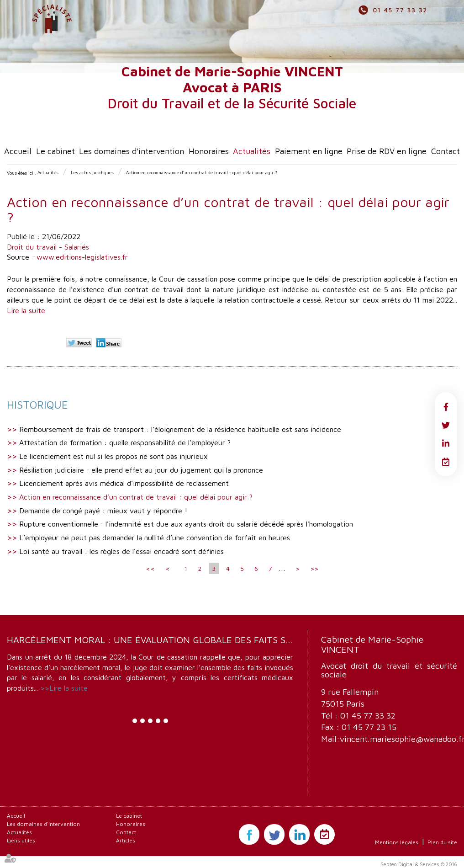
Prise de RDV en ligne (387, 151)
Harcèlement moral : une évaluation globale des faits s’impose (163, 640)
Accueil (18, 151)
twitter (446, 425)
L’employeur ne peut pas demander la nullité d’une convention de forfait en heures (155, 538)
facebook (446, 407)
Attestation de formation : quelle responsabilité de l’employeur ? (125, 442)
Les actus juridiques (92, 172)
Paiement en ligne (309, 151)
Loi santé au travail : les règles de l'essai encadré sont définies (121, 551)
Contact (446, 151)
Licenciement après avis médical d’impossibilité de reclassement (124, 483)
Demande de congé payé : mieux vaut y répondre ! (103, 511)
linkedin (446, 443)
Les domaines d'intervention (132, 151)
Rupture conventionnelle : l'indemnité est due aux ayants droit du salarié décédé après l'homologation (186, 524)
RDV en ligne (446, 462)
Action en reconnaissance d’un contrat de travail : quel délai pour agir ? (202, 172)
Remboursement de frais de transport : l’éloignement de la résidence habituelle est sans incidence (180, 429)
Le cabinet (55, 151)
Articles (126, 840)
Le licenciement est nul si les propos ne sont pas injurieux (113, 456)
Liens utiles (21, 840)
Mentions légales (397, 842)
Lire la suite (26, 310)
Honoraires (209, 151)
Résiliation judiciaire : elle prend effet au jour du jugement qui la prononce (141, 470)
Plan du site (442, 842)
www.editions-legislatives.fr (82, 257)
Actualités (252, 151)
